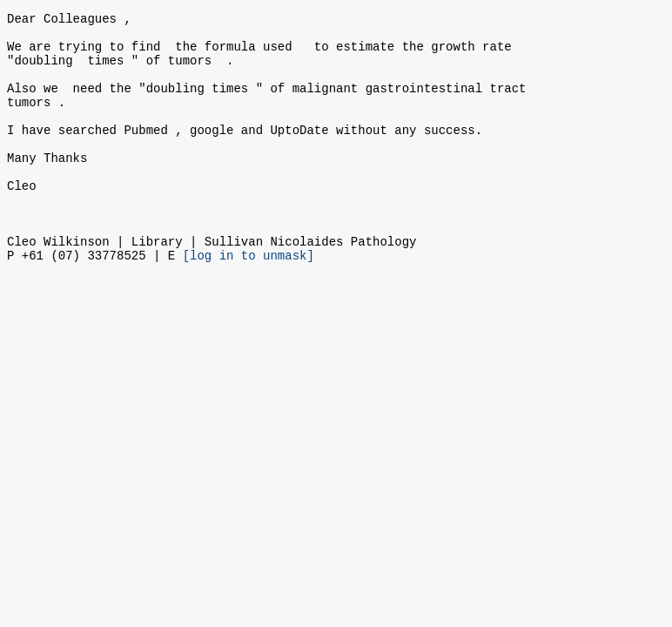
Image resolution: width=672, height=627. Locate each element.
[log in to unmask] (249, 302)
